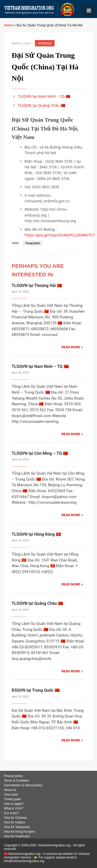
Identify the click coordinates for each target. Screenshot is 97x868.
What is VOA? (14, 808)
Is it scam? (11, 813)
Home (8, 25)
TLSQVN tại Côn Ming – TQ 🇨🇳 (40, 453)
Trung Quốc (33, 243)
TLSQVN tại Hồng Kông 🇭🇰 (36, 534)
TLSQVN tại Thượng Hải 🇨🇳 (37, 286)
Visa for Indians (15, 822)
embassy (45, 43)
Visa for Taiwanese (17, 827)
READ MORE (71, 347)
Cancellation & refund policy (23, 785)
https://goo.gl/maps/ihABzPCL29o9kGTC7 (60, 235)
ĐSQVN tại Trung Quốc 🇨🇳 (36, 690)
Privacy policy (13, 776)
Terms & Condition (17, 781)
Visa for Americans (17, 836)
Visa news (11, 795)
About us (10, 790)
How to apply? (14, 804)
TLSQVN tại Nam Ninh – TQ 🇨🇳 (41, 96)
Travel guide (12, 799)
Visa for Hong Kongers (20, 832)
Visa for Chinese (15, 818)
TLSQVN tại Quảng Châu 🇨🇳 (38, 105)
